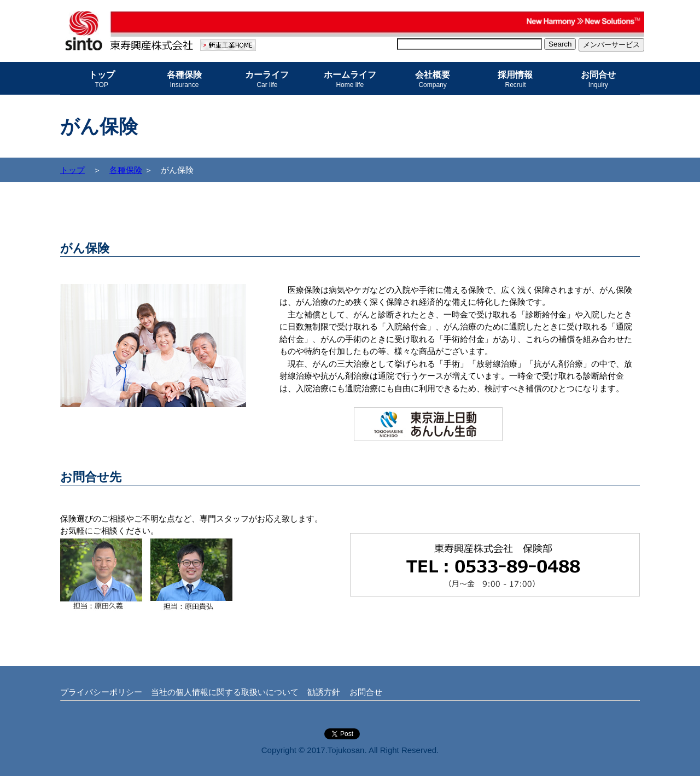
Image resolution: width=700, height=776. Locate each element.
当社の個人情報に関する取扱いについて (225, 692)
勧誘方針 (324, 692)
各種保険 (184, 79)
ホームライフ (350, 79)
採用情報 (515, 79)
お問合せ (598, 79)
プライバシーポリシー (101, 692)
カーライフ (267, 79)
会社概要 (433, 79)
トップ (102, 79)
